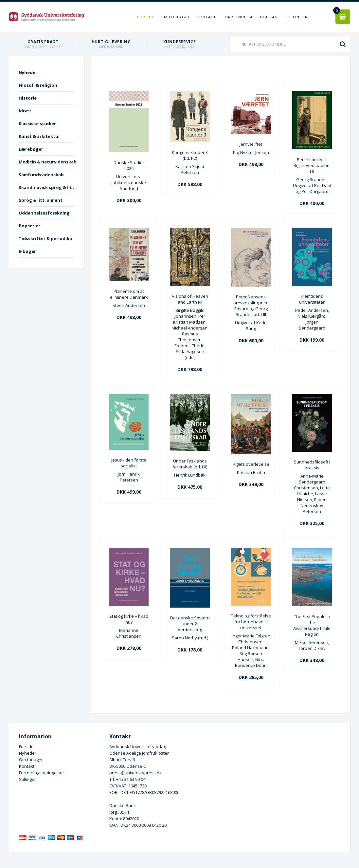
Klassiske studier (37, 123)
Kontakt (206, 17)
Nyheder (28, 72)
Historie (28, 98)
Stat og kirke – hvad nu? (129, 619)
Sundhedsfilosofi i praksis (312, 465)
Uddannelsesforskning (44, 213)
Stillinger (296, 17)
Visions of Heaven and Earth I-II (190, 299)
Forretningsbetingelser (250, 17)
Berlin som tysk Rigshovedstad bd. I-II (312, 165)
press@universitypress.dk (135, 773)
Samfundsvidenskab (41, 175)
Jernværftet (251, 144)
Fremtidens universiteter (312, 299)
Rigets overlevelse (251, 464)
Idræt (25, 111)
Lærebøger (31, 149)
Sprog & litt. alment (41, 200)
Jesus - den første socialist (129, 463)
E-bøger (27, 251)
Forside (146, 17)
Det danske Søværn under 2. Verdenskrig (190, 624)
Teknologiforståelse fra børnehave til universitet (251, 622)
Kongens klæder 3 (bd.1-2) (190, 155)
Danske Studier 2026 (129, 165)
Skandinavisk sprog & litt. (46, 187)
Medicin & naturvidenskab (46, 162)
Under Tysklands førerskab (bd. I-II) (190, 464)
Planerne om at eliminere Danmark (129, 294)
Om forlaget (175, 17)
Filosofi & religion (38, 85)
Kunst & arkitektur (39, 136)
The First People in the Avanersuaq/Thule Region (312, 625)
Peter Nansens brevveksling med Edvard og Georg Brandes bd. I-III (251, 306)
